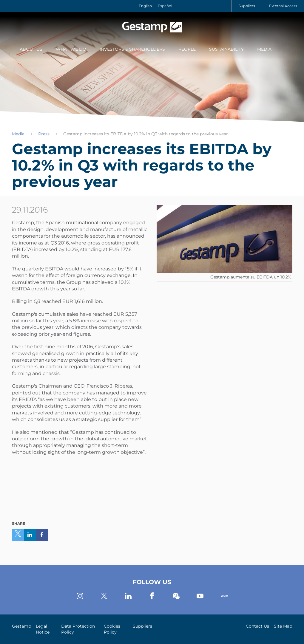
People (187, 49)
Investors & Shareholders (132, 49)
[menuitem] (31, 50)
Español (165, 6)
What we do (71, 49)
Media (264, 49)
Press (44, 134)
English (145, 6)
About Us (31, 49)
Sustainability (226, 49)
